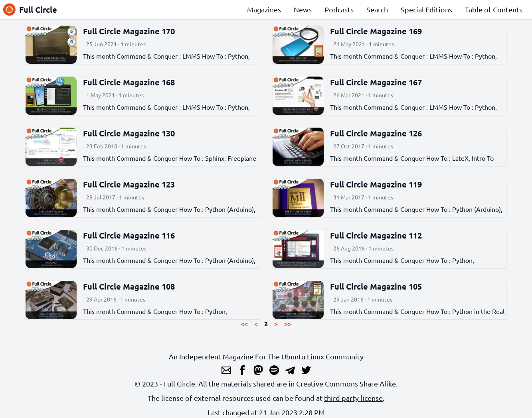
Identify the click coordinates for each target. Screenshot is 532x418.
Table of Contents (494, 9)
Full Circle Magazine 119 (376, 184)
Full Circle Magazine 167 (376, 82)
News (303, 9)
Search (377, 9)
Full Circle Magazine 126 (376, 133)
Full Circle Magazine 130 (129, 133)
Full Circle (30, 10)
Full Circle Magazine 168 (129, 82)
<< (244, 324)
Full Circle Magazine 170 (129, 31)
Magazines (264, 9)
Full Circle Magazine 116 (129, 235)
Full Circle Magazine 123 (129, 184)
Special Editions (426, 9)
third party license (353, 398)
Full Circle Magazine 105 (376, 286)
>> (288, 324)
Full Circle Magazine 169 (376, 31)
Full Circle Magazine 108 (129, 286)
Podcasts (339, 9)
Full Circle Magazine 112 (376, 235)
